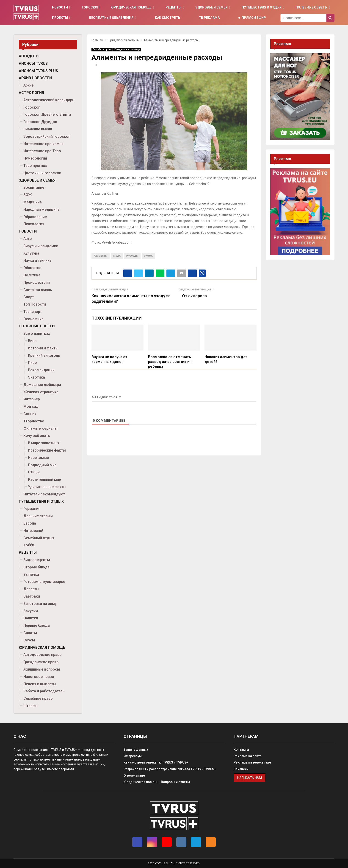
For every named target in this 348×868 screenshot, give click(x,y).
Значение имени (38, 129)
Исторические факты (47, 450)
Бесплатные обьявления (111, 18)
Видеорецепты (37, 560)
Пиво (32, 363)
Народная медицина (41, 209)
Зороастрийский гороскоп (47, 136)
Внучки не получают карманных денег (109, 359)
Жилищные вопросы (42, 669)
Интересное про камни (43, 144)
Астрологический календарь (49, 100)
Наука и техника (37, 260)
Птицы (34, 472)
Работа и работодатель (44, 691)
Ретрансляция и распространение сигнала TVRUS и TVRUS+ (170, 769)
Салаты (30, 633)
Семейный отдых (39, 538)
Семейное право (102, 49)
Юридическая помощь (131, 7)
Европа (30, 523)
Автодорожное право (43, 655)
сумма (148, 256)
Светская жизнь (38, 290)
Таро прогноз (35, 166)
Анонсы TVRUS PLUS (38, 71)
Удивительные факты (47, 487)
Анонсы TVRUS (33, 63)
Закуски (31, 611)
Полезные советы (312, 7)
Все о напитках (37, 333)
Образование (35, 217)
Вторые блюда (36, 567)
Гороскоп (91, 7)
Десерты (31, 589)
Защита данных (136, 750)
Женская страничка (41, 392)
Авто (28, 239)
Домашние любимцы (42, 385)
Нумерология (35, 158)
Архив (29, 85)
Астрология (31, 93)
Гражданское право (41, 662)
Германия (32, 509)
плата (117, 256)
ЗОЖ (28, 195)
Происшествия (37, 282)
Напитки (31, 618)
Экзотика (36, 377)
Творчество (34, 421)
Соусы (29, 640)
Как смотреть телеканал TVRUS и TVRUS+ (156, 762)
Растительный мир (44, 479)
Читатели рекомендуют (44, 494)
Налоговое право (39, 677)
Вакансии (241, 769)
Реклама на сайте (247, 756)
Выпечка (31, 574)
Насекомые (38, 458)
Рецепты (173, 7)
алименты (101, 256)
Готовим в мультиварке (44, 582)
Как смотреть (168, 18)
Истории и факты (43, 348)
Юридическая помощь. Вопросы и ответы (157, 782)
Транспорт (33, 312)
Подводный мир (42, 465)
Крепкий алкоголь (44, 355)
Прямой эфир (254, 18)
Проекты (60, 18)
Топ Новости (35, 304)
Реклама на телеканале (252, 762)
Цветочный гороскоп (42, 173)
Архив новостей (35, 78)
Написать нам (250, 778)
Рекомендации (41, 370)
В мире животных (44, 443)
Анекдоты (29, 56)
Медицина (33, 202)
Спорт (29, 297)
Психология (34, 224)
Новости (60, 7)
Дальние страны (38, 516)
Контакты (241, 750)
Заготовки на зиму (40, 604)
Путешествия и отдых (262, 7)
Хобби (29, 545)
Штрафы (31, 706)
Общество (32, 268)
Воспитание (34, 187)
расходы (132, 256)
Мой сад (31, 406)
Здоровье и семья (211, 7)
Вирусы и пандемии (41, 246)
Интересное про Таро (42, 151)
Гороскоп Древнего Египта (47, 114)
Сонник (30, 414)
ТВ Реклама (209, 18)
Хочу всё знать (37, 436)
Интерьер (32, 399)
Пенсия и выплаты (40, 684)
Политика (32, 275)
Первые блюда (37, 625)
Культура (31, 253)
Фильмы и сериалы (40, 428)
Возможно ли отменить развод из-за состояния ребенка (170, 362)
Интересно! (33, 531)
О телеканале (134, 775)
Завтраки (32, 596)
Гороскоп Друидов (40, 122)
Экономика (33, 319)
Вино (32, 341)
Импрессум (133, 756)
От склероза (194, 296)
